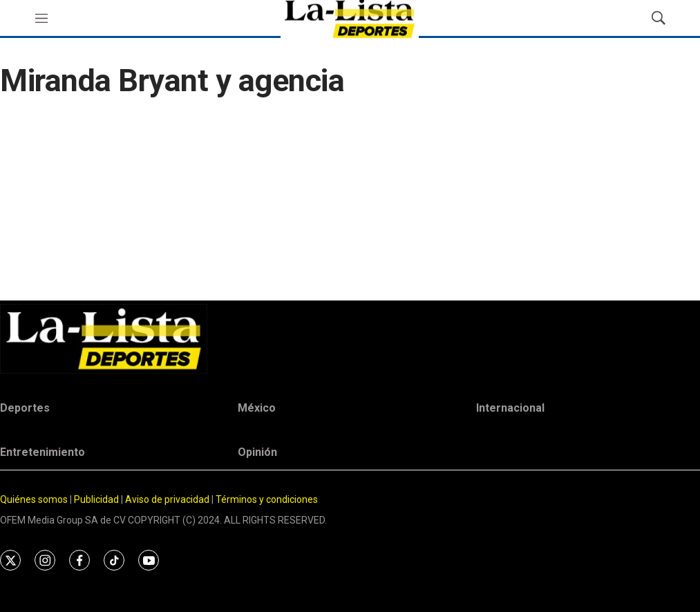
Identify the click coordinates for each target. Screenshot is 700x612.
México (257, 408)
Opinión (257, 452)
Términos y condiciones (267, 499)
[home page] (350, 339)
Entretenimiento (42, 452)
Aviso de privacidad (167, 499)
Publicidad (97, 499)
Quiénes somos (34, 499)
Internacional (510, 408)
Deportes (25, 408)
